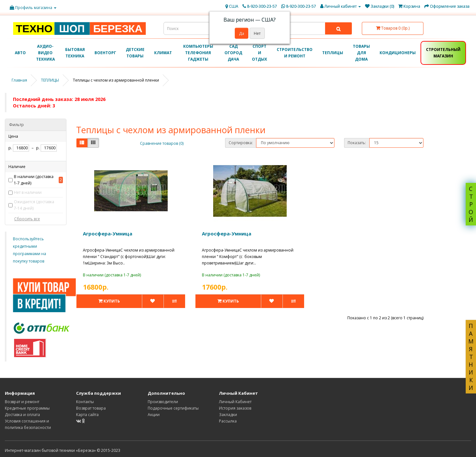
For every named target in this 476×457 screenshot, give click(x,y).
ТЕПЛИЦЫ (333, 53)
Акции (154, 415)
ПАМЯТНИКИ (471, 357)
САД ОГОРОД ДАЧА (233, 53)
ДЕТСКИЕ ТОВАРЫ (135, 53)
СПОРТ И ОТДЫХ (259, 53)
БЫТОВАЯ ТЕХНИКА (75, 53)
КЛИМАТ (163, 53)
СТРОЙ (471, 204)
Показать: (357, 143)
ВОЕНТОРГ (105, 53)
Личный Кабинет (235, 402)
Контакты (85, 402)
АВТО (20, 53)
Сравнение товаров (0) (162, 143)
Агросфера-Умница (108, 233)
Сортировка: (241, 143)
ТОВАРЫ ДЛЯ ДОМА (361, 53)
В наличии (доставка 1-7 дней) (34, 180)
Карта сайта (87, 415)
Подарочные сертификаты (173, 408)
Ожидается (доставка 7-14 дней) (34, 205)
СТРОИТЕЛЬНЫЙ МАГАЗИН (443, 53)
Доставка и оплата (22, 415)
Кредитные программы (27, 408)
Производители (163, 402)
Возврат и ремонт (22, 402)
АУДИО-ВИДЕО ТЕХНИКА (45, 53)
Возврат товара (91, 408)
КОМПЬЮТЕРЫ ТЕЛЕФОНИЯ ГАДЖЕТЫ (198, 53)
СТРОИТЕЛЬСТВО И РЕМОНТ (295, 53)
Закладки (228, 415)
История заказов (235, 408)
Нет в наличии (28, 192)
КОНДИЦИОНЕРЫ (398, 53)
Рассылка (228, 421)
